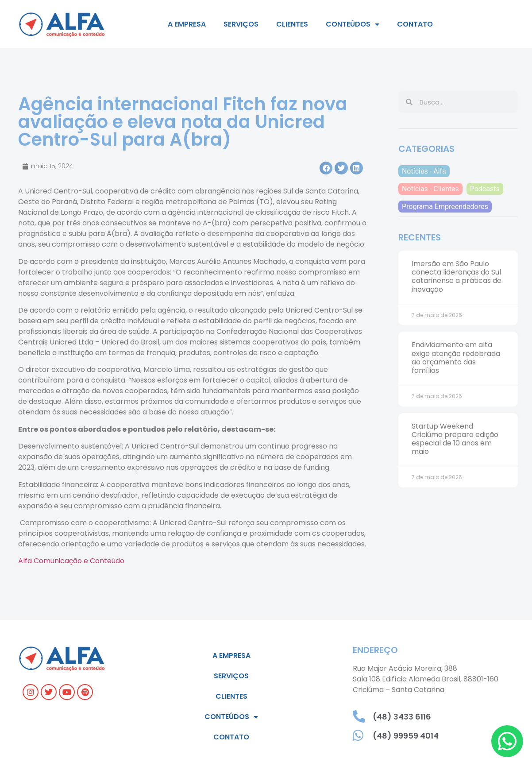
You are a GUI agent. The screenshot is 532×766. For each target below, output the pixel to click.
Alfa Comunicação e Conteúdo (71, 561)
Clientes (292, 24)
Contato (415, 24)
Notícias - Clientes (430, 189)
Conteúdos (353, 24)
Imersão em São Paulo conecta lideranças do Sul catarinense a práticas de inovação (457, 277)
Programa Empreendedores (445, 207)
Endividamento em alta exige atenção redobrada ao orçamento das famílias (456, 358)
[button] (326, 168)
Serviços (241, 24)
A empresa (187, 24)
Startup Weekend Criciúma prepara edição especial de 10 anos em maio (455, 439)
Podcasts (485, 189)
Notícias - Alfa (424, 171)
